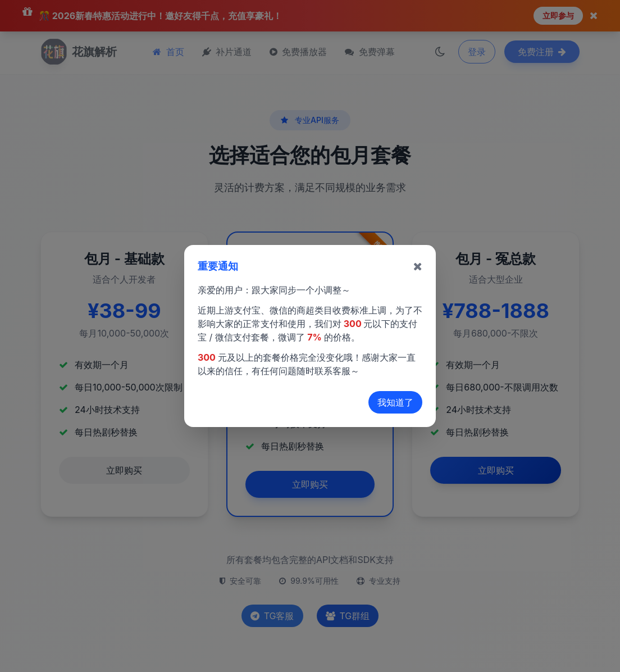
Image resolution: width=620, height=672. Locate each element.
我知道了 (395, 402)
